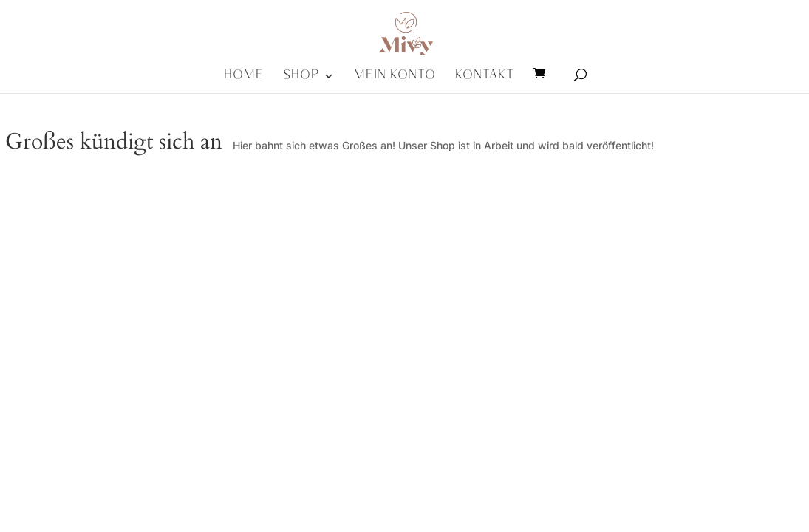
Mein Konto (395, 81)
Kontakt (485, 81)
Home (244, 81)
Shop (301, 81)
